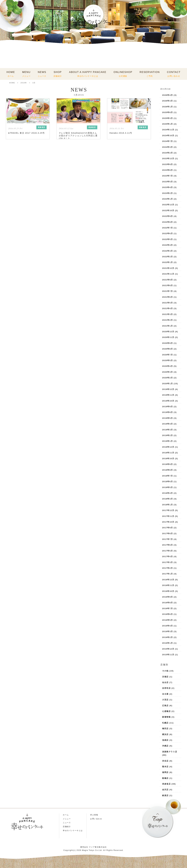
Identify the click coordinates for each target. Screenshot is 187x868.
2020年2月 (167, 378)
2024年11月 (168, 130)
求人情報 (94, 815)
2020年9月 (167, 343)
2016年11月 (168, 585)
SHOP (58, 74)
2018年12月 (168, 447)
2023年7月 (167, 176)
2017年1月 (167, 574)
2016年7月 (167, 608)
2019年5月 (167, 418)
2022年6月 (167, 233)
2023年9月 (167, 164)
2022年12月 (168, 205)
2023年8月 (167, 170)
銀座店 (165, 795)
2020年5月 (167, 360)
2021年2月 (167, 320)
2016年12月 (168, 580)
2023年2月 (167, 193)
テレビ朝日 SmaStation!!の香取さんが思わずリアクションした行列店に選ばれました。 (78, 136)
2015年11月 (168, 655)
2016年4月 (167, 626)
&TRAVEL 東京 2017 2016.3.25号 (27, 133)
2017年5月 (167, 551)
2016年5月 (167, 620)
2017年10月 (168, 522)
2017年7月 (167, 539)
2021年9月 (167, 280)
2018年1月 (167, 505)
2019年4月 (167, 424)
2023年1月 (167, 199)
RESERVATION (150, 74)
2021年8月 (167, 285)
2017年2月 (167, 568)
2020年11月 (168, 337)
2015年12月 (168, 649)
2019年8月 (167, 412)
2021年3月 (167, 314)
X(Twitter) (36, 839)
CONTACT (174, 74)
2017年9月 (167, 528)
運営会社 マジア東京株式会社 (93, 847)
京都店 (165, 677)
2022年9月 (167, 216)
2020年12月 (168, 332)
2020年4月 (167, 366)
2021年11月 (168, 274)
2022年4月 (167, 245)
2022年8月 (167, 222)
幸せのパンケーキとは (73, 831)
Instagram (9, 839)
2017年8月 (167, 533)
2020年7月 (167, 355)
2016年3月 (167, 631)
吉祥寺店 (166, 688)
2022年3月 (167, 251)
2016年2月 (167, 637)
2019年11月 (168, 395)
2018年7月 (167, 476)
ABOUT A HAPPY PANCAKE (88, 74)
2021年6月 (167, 297)
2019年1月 (167, 441)
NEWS (42, 74)
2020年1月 (167, 384)
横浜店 (165, 734)
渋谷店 (165, 761)
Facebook (45, 839)
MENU (26, 74)
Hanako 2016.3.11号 (121, 133)
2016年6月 (167, 614)
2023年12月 (168, 159)
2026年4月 (167, 95)
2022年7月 (167, 228)
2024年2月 (167, 153)
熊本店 (165, 767)
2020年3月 (167, 372)
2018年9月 (167, 464)
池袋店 (165, 740)
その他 (165, 671)
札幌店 (165, 723)
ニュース (67, 823)
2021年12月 (168, 268)
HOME (11, 74)
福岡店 (165, 772)
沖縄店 (165, 746)
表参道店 (166, 784)
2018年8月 (167, 470)
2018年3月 (167, 499)
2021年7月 (167, 291)
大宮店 (165, 700)
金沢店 (165, 790)
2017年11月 (168, 516)
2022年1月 (167, 262)
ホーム (66, 815)
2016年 (24, 83)
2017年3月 (167, 562)
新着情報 (166, 717)
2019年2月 (167, 435)
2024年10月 (168, 136)
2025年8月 (167, 112)
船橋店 (165, 778)
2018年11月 (168, 453)
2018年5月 (167, 487)
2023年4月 (167, 187)
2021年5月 (167, 303)
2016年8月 (167, 603)
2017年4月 (167, 556)
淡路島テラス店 (170, 752)
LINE (18, 839)
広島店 (165, 706)
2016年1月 (167, 643)
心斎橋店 (166, 711)
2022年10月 (168, 210)
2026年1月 (167, 107)
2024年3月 (167, 147)
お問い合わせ (96, 819)
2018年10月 (168, 459)
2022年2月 (167, 257)
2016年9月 (167, 597)
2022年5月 (167, 239)
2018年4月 (167, 493)
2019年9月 (167, 407)
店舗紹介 (67, 827)
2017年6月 (167, 545)
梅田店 (165, 729)
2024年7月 (167, 141)
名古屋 (165, 694)
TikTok (27, 839)
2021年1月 (167, 326)
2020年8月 (167, 349)
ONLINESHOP (123, 74)
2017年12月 (168, 510)
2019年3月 (167, 430)
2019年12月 (168, 389)
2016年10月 (168, 591)
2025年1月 (167, 124)
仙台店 (165, 682)
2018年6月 (167, 482)
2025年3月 (167, 118)
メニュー (67, 819)
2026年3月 (167, 101)
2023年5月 (167, 182)
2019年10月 (168, 401)
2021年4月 (167, 308)
